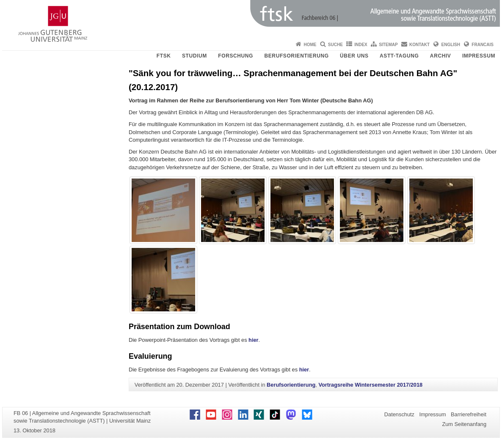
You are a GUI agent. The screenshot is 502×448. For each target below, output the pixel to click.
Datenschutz (399, 414)
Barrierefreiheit (469, 414)
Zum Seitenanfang (464, 424)
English (451, 45)
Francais (483, 45)
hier (253, 340)
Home (310, 45)
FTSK (164, 56)
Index (361, 45)
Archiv (441, 56)
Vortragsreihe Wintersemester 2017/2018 (370, 385)
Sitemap (388, 45)
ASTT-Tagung (399, 56)
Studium (194, 56)
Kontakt (419, 45)
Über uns (354, 56)
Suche (335, 45)
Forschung (236, 56)
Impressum (479, 56)
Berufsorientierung (297, 56)
